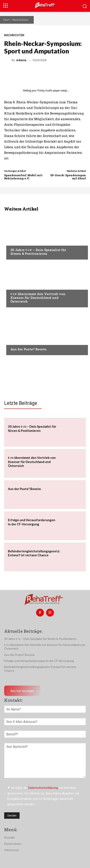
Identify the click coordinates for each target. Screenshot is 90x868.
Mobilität (17, 286)
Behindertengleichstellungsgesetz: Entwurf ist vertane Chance (34, 553)
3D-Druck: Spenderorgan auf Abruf (68, 177)
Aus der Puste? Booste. (29, 349)
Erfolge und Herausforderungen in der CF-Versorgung (39, 661)
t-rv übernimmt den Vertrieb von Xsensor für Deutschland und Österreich (38, 298)
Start (6, 20)
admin (21, 60)
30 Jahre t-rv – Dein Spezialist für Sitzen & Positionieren (38, 252)
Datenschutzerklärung (43, 788)
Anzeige (16, 341)
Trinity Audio (45, 91)
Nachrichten (21, 20)
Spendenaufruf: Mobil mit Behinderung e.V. (23, 177)
